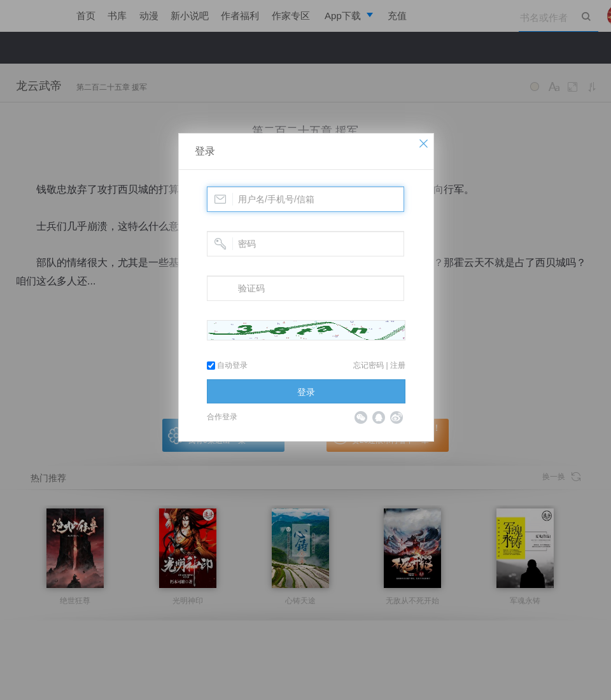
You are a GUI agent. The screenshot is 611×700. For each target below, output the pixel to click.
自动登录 (227, 365)
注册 (398, 365)
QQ (379, 417)
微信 (361, 417)
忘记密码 (369, 365)
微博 (397, 417)
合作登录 (222, 417)
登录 (205, 151)
